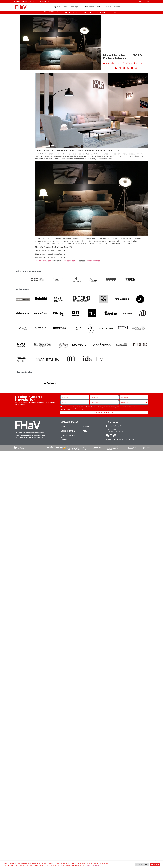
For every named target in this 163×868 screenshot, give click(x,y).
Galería (100, 7)
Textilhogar (87, 12)
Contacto (118, 7)
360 (102, 12)
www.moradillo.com (43, 261)
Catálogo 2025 (76, 7)
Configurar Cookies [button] (142, 864)
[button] (116, 68)
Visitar (65, 7)
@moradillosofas (93, 261)
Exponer (57, 7)
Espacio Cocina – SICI (71, 12)
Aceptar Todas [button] (155, 864)
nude (114, 12)
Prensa (108, 7)
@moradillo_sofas (69, 261)
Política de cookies (93, 865)
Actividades (89, 7)
